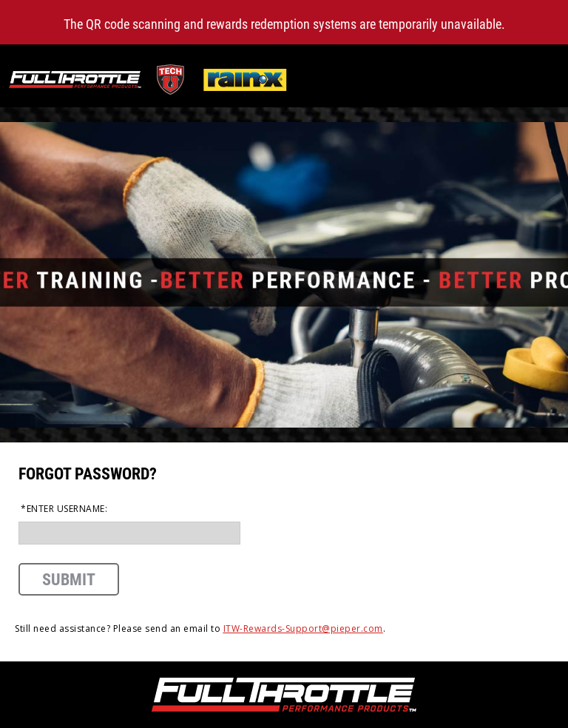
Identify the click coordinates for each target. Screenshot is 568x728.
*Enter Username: (64, 509)
